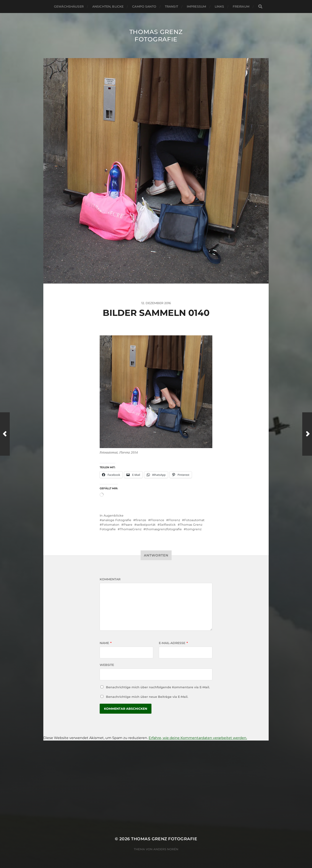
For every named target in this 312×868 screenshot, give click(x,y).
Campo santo (144, 7)
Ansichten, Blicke (108, 7)
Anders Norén (166, 849)
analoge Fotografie (117, 520)
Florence (157, 520)
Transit (171, 7)
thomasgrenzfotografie (164, 529)
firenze (141, 520)
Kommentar (110, 579)
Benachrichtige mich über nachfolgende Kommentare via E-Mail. (158, 687)
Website (107, 665)
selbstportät (146, 525)
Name (106, 643)
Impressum (196, 7)
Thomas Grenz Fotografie (156, 36)
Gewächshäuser (69, 7)
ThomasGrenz (131, 529)
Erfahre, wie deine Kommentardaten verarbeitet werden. (198, 738)
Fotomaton (111, 525)
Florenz (174, 520)
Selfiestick (168, 525)
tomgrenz (194, 529)
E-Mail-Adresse (173, 643)
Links (219, 7)
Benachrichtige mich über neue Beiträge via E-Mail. (147, 697)
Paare (128, 525)
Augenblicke (114, 516)
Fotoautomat (194, 520)
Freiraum (241, 7)
